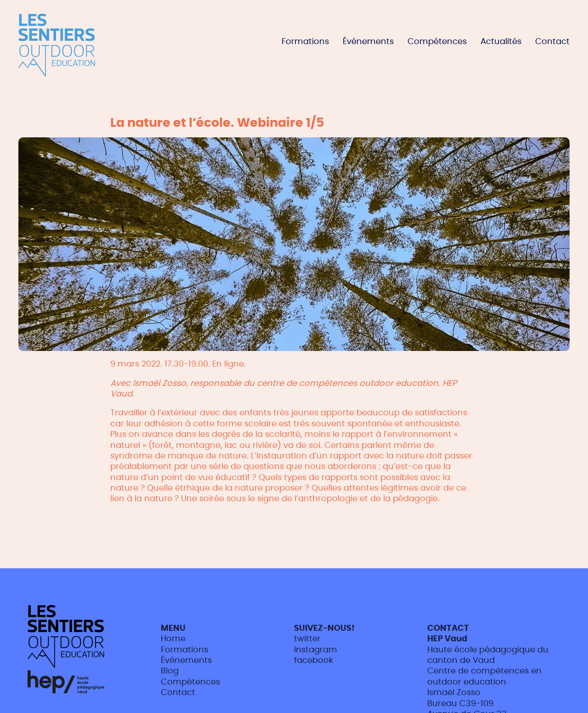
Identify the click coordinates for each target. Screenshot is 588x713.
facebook (314, 661)
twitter (307, 639)
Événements (368, 42)
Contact (552, 42)
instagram (316, 650)
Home (173, 639)
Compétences (437, 42)
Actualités (501, 42)
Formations (305, 42)
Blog (170, 671)
